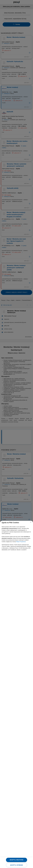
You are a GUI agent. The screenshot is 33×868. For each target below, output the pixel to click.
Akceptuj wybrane (16, 865)
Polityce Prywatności (21, 542)
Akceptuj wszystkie (16, 860)
